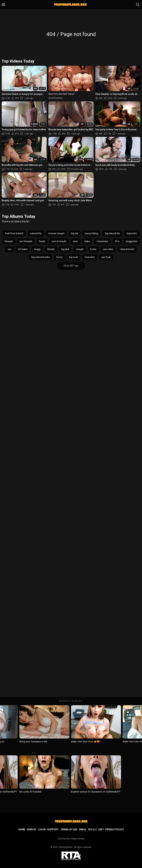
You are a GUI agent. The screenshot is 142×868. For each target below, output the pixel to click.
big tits (75, 233)
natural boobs (127, 249)
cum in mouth (59, 241)
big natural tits (112, 233)
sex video (108, 249)
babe (87, 241)
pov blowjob (26, 241)
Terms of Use (69, 829)
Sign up (32, 829)
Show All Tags (71, 266)
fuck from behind (14, 233)
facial (42, 241)
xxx (9, 249)
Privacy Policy (115, 829)
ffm (117, 241)
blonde (51, 249)
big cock (74, 257)
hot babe (23, 249)
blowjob (9, 241)
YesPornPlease (66, 847)
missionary (102, 241)
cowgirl (80, 249)
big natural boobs (41, 257)
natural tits (36, 233)
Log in (42, 829)
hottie (93, 249)
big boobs (132, 233)
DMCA (82, 829)
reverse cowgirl (56, 233)
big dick (65, 249)
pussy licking (92, 233)
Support (53, 829)
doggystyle (132, 241)
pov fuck (106, 257)
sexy (75, 241)
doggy (37, 249)
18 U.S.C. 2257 (96, 829)
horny (59, 257)
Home (22, 829)
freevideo (90, 257)
